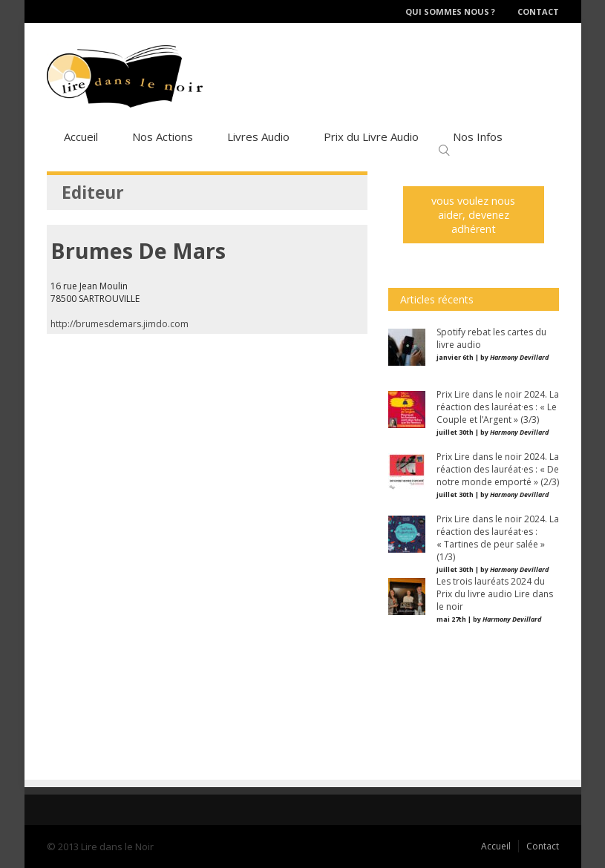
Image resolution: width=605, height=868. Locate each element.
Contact (538, 11)
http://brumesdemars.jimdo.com (120, 324)
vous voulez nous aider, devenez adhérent (473, 215)
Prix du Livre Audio (371, 137)
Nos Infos (478, 137)
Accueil (81, 137)
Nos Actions (163, 137)
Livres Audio (258, 137)
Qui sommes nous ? (450, 11)
